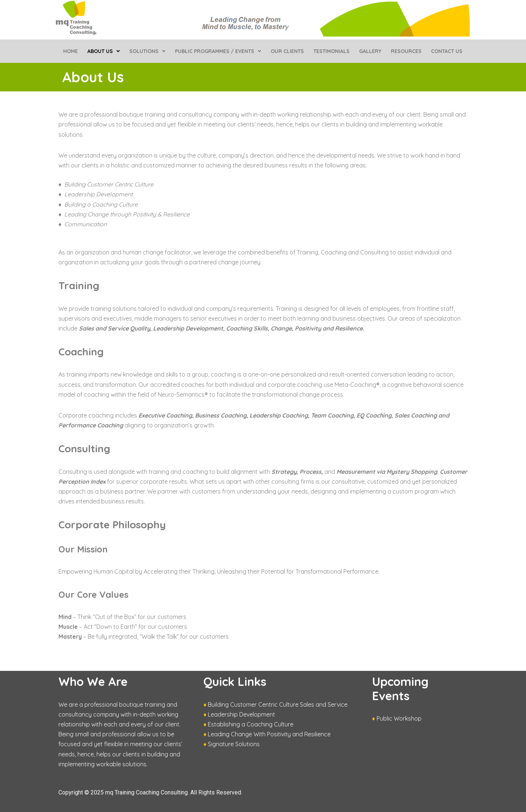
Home (70, 51)
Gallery (370, 51)
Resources (406, 51)
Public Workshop (399, 718)
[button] (104, 51)
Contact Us (447, 51)
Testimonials (331, 51)
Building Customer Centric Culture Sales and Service (278, 705)
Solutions (147, 51)
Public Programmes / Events (218, 51)
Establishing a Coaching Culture (251, 724)
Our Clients (287, 51)
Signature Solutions (234, 744)
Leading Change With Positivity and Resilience (269, 734)
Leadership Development (241, 714)
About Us (104, 51)
